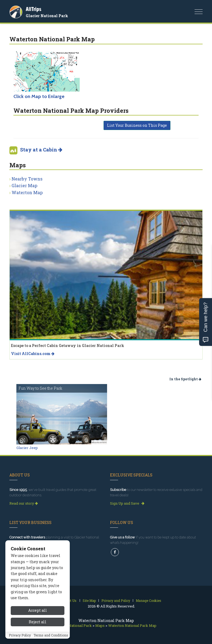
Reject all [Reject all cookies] (38, 622)
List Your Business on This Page (137, 125)
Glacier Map (24, 185)
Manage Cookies (149, 600)
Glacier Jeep (27, 448)
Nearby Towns (27, 179)
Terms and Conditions (51, 635)
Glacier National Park (47, 16)
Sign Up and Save (127, 503)
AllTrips (34, 9)
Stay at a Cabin (41, 150)
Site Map (89, 600)
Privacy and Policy (116, 600)
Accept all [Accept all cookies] (38, 610)
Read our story (24, 503)
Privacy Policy (20, 635)
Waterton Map (27, 192)
